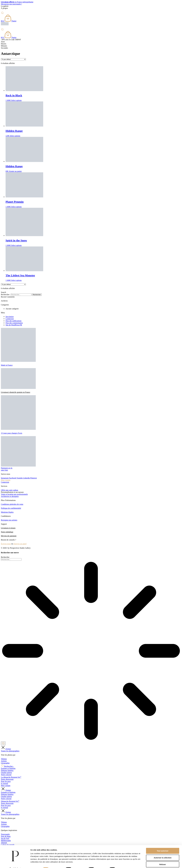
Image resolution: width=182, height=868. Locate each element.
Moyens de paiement (9, 536)
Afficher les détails (128, 863)
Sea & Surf (5, 838)
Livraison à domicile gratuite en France (16, 392)
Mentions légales (7, 512)
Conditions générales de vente (12, 504)
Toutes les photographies (10, 751)
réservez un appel (20, 544)
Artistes (4, 761)
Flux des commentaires (14, 323)
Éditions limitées (7, 770)
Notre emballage (7, 532)
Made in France (7, 365)
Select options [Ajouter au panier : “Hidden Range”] (15, 136)
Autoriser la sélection (163, 852)
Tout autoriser (163, 845)
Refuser (163, 858)
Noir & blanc (6, 836)
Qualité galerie (6, 773)
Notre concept (6, 775)
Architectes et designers (10, 496)
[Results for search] (91, 651)
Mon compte (6, 480)
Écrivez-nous (6, 544)
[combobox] (11, 559)
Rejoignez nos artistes (9, 520)
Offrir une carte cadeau (10, 490)
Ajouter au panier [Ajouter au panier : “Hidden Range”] (15, 171)
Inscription (10, 317)
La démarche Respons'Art (11, 777)
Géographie (5, 763)
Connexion (10, 319)
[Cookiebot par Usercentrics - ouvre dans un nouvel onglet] (15, 863)
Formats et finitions (8, 768)
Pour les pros (6, 781)
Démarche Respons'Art (10, 801)
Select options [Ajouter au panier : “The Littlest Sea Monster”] (16, 280)
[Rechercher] (3, 743)
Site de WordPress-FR (14, 325)
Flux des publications (14, 321)
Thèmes (4, 759)
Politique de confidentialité (11, 508)
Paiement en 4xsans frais (7, 469)
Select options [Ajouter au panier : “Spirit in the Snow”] (16, 245)
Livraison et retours (8, 528)
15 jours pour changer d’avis (12, 433)
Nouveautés (5, 834)
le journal (4, 783)
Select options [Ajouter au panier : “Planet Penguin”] (16, 207)
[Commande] (13, 59)
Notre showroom (7, 779)
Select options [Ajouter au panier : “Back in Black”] (16, 100)
